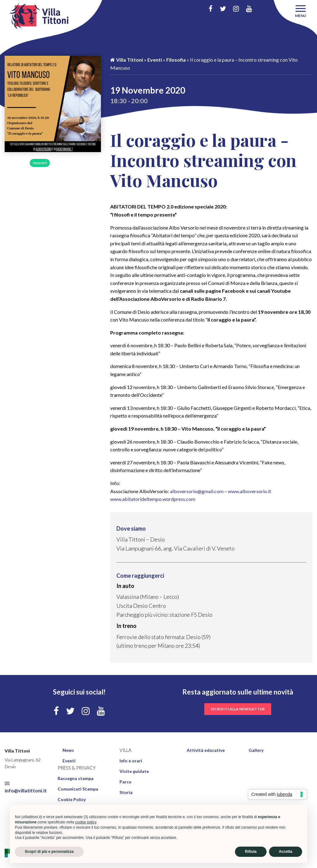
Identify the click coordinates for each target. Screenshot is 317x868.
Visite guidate (134, 771)
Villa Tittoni (127, 60)
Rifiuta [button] (251, 852)
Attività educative (206, 750)
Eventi (155, 60)
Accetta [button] (286, 852)
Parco (126, 782)
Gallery (256, 750)
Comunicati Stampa (78, 789)
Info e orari (131, 761)
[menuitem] (88, 750)
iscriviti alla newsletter (238, 709)
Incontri (40, 163)
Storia (126, 792)
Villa (126, 750)
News (68, 750)
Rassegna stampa (76, 778)
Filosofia (15, 163)
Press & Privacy (77, 768)
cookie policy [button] (86, 822)
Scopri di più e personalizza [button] (49, 852)
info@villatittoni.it (26, 787)
